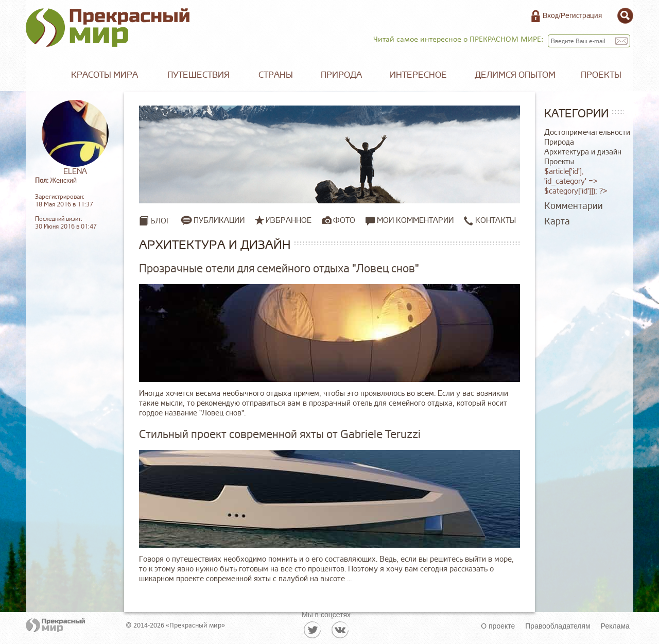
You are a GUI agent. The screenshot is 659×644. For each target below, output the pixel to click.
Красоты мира (105, 75)
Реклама (615, 626)
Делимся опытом (515, 75)
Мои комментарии (410, 221)
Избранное (289, 220)
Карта (557, 221)
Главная (41, 75)
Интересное (418, 75)
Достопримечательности (587, 133)
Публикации (219, 220)
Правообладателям (558, 626)
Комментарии (574, 206)
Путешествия (198, 75)
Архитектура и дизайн (583, 152)
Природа (341, 75)
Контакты (490, 221)
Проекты (601, 75)
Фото (344, 220)
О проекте (498, 626)
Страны (276, 75)
